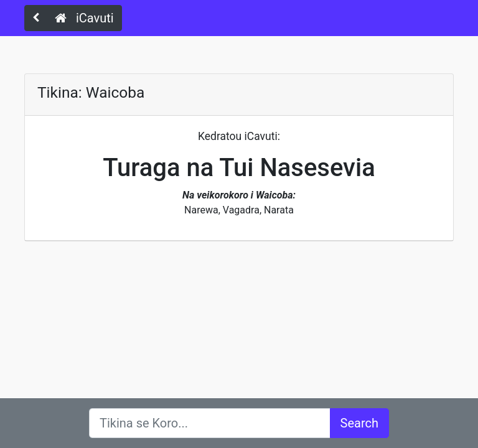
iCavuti (84, 18)
